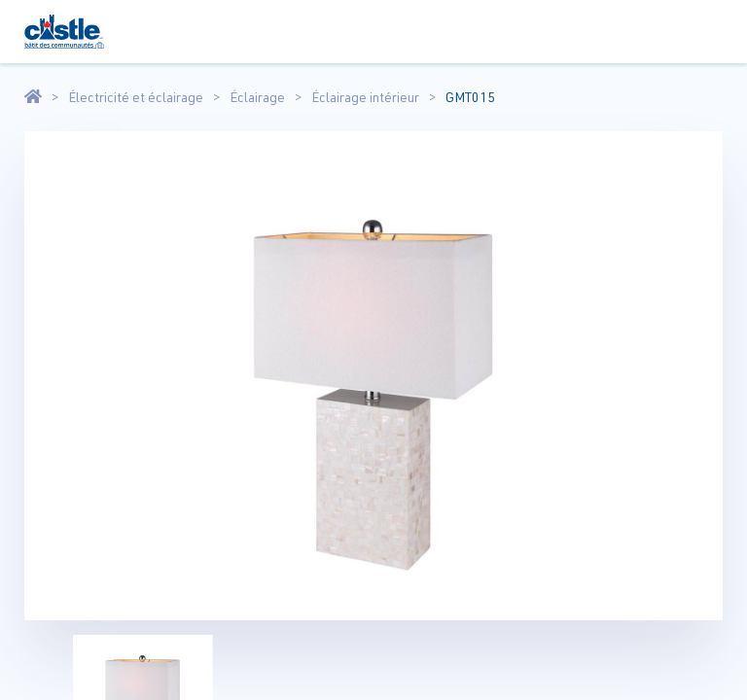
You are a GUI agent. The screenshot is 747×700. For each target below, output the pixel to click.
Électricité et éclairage (136, 97)
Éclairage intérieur (365, 97)
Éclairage (257, 97)
